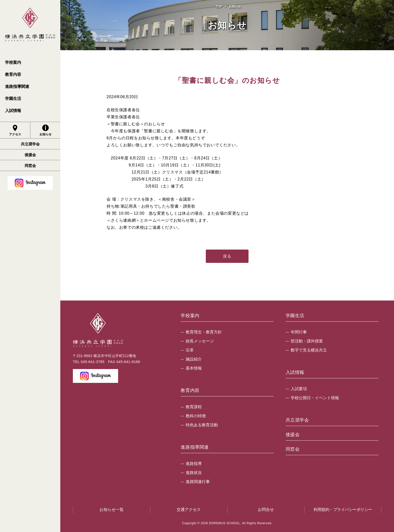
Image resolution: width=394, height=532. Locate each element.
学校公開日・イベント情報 (315, 398)
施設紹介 (194, 359)
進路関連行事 (198, 482)
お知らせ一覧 (112, 510)
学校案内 (13, 62)
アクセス (15, 130)
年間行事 (299, 332)
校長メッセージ (200, 341)
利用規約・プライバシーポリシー (343, 510)
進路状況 (194, 473)
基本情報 (194, 368)
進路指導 (194, 464)
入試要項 (299, 389)
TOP (219, 7)
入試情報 (13, 111)
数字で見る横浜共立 (309, 350)
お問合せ (266, 510)
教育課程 (194, 407)
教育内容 (13, 74)
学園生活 (13, 99)
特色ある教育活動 (202, 425)
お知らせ (45, 130)
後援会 (30, 155)
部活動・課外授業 (307, 341)
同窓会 (30, 166)
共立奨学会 (30, 144)
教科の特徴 (196, 416)
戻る (227, 256)
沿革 (190, 350)
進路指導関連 (17, 86)
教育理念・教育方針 (204, 332)
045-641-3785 (92, 362)
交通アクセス (189, 510)
